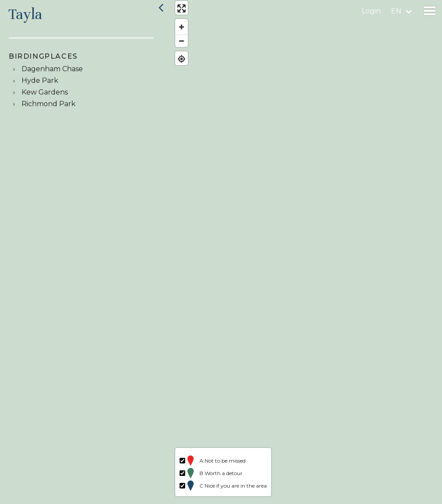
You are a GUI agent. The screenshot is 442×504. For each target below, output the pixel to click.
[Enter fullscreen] (178, 12)
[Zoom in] (178, 30)
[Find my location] (178, 62)
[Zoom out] (178, 44)
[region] (305, 252)
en (396, 11)
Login (371, 11)
